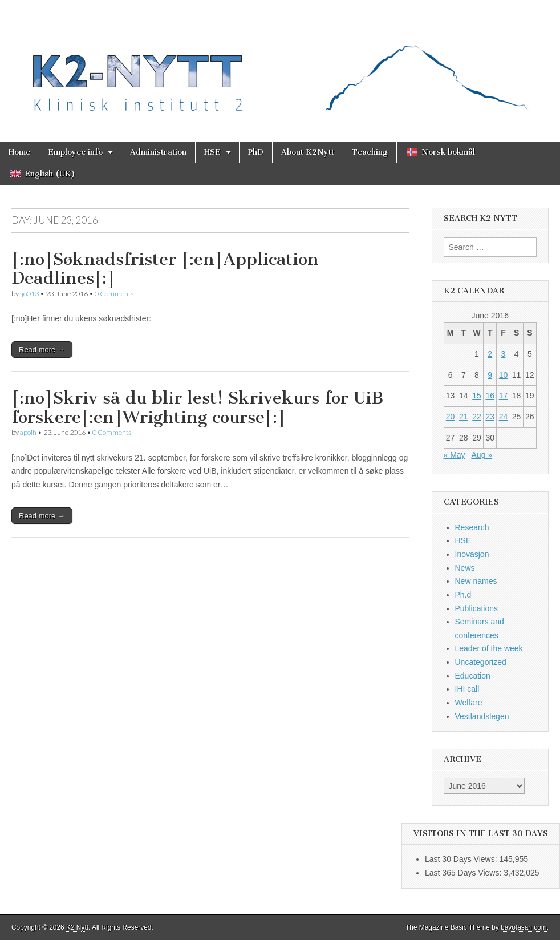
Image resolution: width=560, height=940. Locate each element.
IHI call (467, 689)
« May (455, 455)
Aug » (482, 455)
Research (472, 527)
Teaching (370, 152)
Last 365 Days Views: (464, 873)
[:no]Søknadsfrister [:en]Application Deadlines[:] (165, 269)
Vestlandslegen (482, 716)
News (465, 568)
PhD (256, 152)
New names (476, 581)
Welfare (469, 703)
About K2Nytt (308, 152)
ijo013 (29, 294)
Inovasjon (472, 554)
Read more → (42, 350)
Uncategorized (481, 662)
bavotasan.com (524, 927)
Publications (477, 608)
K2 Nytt (77, 927)
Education (473, 676)
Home (19, 152)
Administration (158, 152)
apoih (28, 432)
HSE (212, 152)
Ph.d (463, 595)
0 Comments (114, 294)
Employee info (75, 152)
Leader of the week (489, 648)
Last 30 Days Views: (462, 859)
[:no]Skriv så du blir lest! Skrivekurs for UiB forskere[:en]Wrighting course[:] (197, 408)
